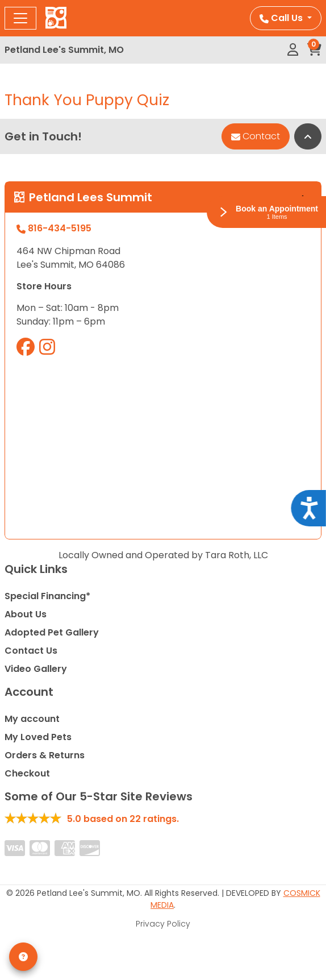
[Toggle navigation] (20, 18)
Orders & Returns (45, 755)
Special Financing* (47, 596)
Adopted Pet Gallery (52, 632)
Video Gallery (36, 669)
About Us (26, 614)
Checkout (27, 773)
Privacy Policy (163, 924)
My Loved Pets (38, 737)
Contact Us (31, 651)
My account (32, 719)
